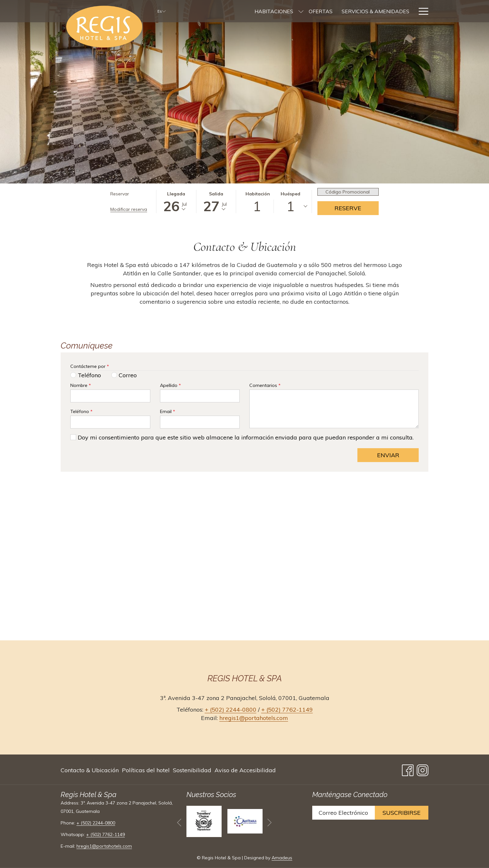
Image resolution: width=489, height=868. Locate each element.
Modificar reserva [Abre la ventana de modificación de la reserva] (129, 209)
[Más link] (421, 11)
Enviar (388, 455)
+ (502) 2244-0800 (231, 710)
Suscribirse (402, 813)
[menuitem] (206, 11)
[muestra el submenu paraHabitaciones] (234, 11)
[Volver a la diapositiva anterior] (179, 822)
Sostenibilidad (192, 770)
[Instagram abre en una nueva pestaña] (423, 769)
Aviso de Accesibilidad (245, 770)
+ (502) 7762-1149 (287, 710)
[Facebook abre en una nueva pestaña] (408, 769)
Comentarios (265, 385)
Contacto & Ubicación (90, 770)
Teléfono (81, 411)
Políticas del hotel (146, 770)
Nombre (81, 385)
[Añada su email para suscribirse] (344, 813)
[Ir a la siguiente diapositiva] (269, 822)
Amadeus (282, 858)
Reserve (348, 208)
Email (168, 411)
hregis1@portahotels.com (254, 718)
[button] (176, 202)
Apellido (170, 385)
